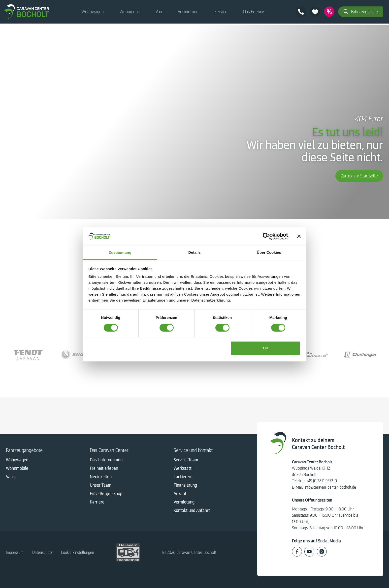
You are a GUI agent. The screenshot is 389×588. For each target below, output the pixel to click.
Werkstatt (183, 469)
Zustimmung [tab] (120, 253)
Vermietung (188, 12)
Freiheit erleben (104, 469)
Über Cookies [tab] (269, 253)
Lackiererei (184, 477)
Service (221, 12)
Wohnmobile (17, 469)
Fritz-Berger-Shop (106, 494)
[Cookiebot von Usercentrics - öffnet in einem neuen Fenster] (266, 236)
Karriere (97, 503)
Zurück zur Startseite (359, 176)
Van (159, 12)
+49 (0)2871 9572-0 (323, 481)
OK (266, 348)
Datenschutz (44, 552)
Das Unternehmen (106, 461)
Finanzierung (185, 486)
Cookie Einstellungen (80, 552)
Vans (10, 477)
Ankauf (180, 494)
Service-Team (186, 461)
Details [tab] (194, 253)
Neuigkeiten (101, 477)
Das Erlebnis (254, 12)
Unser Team (101, 486)
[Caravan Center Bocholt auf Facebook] (297, 551)
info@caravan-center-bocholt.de (332, 487)
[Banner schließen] (299, 236)
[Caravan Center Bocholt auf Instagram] (322, 551)
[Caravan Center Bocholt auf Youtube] (309, 551)
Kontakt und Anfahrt (192, 511)
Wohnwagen (93, 12)
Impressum (15, 552)
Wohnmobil (130, 12)
